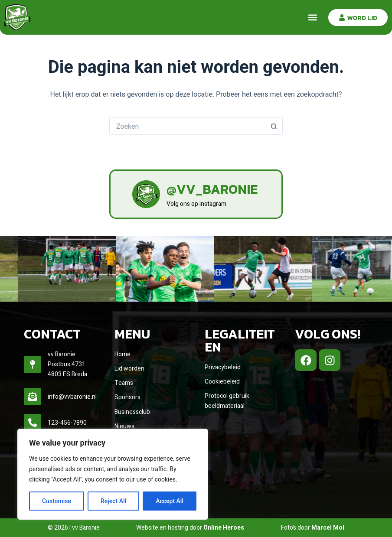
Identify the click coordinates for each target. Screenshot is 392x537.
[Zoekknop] (274, 126)
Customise (57, 501)
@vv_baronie (212, 189)
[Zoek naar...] (187, 126)
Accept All (170, 501)
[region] (113, 474)
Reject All (113, 501)
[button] (312, 18)
